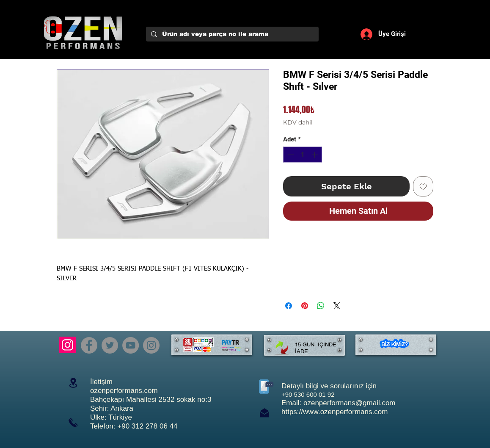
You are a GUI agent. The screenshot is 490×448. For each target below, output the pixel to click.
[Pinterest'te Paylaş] (305, 306)
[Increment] (315, 155)
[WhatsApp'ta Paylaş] (321, 306)
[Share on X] (337, 306)
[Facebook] (89, 345)
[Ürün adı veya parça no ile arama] (231, 34)
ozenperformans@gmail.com (350, 403)
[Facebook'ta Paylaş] (289, 306)
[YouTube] (131, 345)
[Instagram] (67, 345)
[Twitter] (110, 345)
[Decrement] (290, 155)
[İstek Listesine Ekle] (423, 186)
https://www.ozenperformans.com (334, 412)
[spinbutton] (303, 155)
